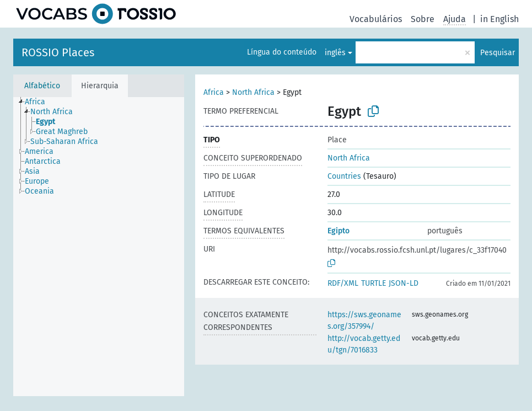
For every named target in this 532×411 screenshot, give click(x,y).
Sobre (423, 19)
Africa (214, 92)
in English (499, 19)
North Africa (253, 92)
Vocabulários (376, 19)
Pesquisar (498, 53)
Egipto (338, 231)
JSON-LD (404, 283)
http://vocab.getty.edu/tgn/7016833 (364, 344)
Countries (344, 176)
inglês (335, 53)
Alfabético (42, 86)
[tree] (99, 247)
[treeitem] (40, 102)
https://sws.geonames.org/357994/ (364, 321)
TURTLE (374, 283)
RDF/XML (343, 283)
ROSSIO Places (58, 52)
